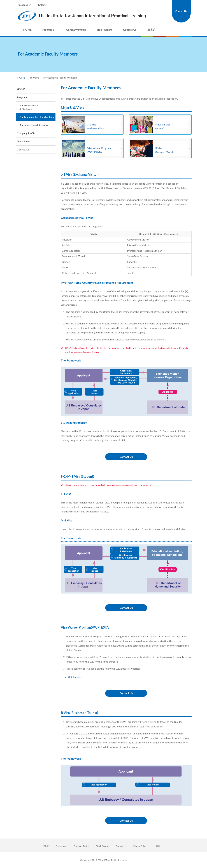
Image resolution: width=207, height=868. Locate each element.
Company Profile (76, 30)
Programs (49, 30)
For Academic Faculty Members (37, 117)
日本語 (151, 30)
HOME (27, 30)
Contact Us (130, 30)
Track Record (105, 30)
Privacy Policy (140, 846)
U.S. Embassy (75, 677)
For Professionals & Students (29, 107)
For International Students (34, 125)
